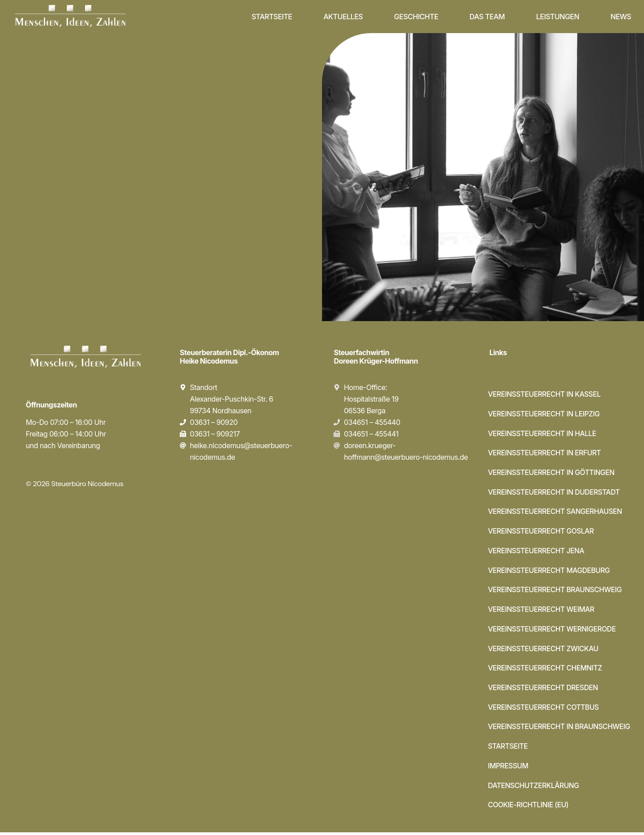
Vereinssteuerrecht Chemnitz (546, 670)
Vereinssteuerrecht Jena (537, 552)
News (621, 17)
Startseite (272, 17)
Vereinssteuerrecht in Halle (543, 434)
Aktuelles (343, 17)
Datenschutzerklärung (534, 788)
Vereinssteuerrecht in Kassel (545, 394)
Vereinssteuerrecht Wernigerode (553, 631)
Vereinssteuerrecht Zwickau (544, 650)
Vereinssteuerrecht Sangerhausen (556, 513)
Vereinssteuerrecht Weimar (542, 611)
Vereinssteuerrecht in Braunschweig (560, 729)
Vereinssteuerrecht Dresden (544, 690)
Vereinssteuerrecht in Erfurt (545, 454)
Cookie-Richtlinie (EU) (529, 808)
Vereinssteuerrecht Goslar (542, 532)
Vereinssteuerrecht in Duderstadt (555, 493)
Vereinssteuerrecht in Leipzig (545, 414)
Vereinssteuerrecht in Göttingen (552, 473)
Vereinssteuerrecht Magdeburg (550, 572)
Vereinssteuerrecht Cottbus (544, 709)
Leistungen (558, 17)
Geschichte (416, 17)
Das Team (487, 17)
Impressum (508, 768)
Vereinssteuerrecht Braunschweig (556, 591)
